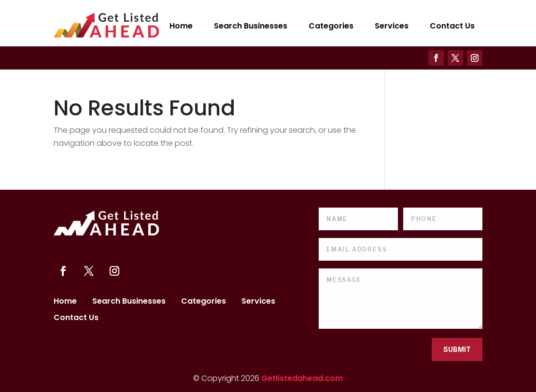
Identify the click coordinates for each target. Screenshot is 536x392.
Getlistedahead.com (302, 378)
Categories (331, 26)
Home (181, 26)
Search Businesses (251, 26)
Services (392, 26)
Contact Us (452, 26)
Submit (457, 349)
